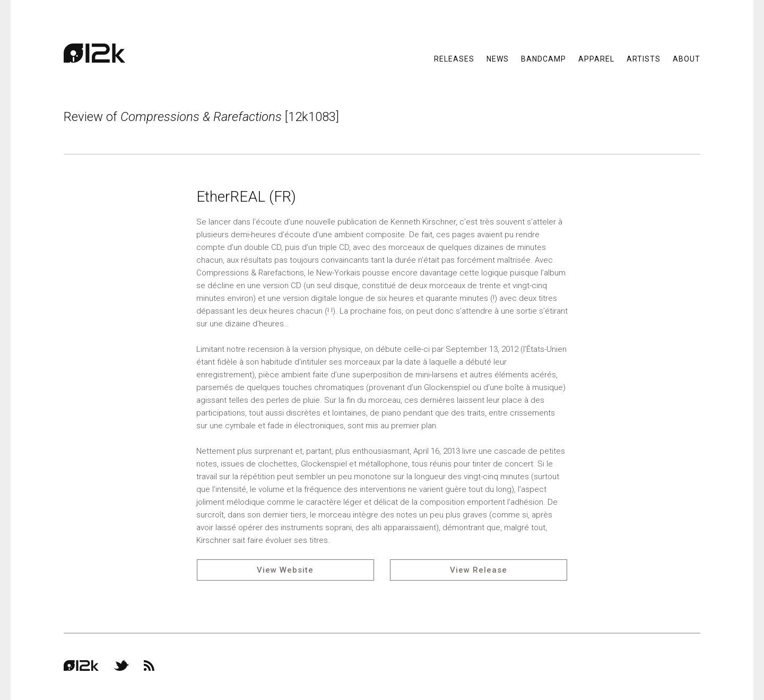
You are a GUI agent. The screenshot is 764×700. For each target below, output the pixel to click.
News (498, 58)
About (687, 58)
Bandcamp (544, 58)
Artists (644, 58)
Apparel (596, 58)
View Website (285, 570)
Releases (454, 58)
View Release (479, 570)
